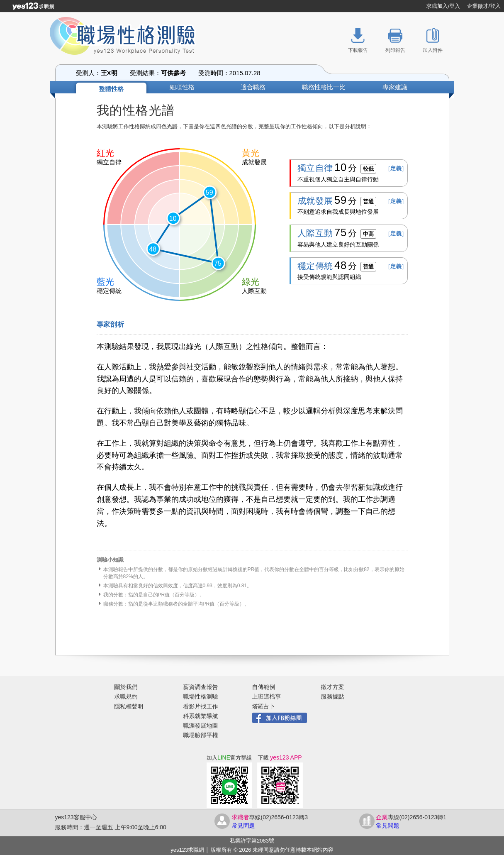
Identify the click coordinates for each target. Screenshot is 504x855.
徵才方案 (333, 687)
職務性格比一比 (324, 87)
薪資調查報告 (201, 687)
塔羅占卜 (264, 706)
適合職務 (253, 87)
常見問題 (243, 826)
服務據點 (333, 696)
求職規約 (126, 696)
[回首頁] (33, 6)
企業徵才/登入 (484, 6)
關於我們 (126, 687)
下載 (280, 758)
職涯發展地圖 (201, 726)
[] (396, 168)
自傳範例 (264, 687)
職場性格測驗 (201, 696)
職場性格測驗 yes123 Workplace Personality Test (132, 37)
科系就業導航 (201, 716)
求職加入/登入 (443, 6)
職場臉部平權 (201, 735)
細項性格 (182, 87)
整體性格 (111, 89)
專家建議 (395, 87)
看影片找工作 (201, 706)
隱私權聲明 (129, 706)
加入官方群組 (229, 758)
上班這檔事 (267, 696)
